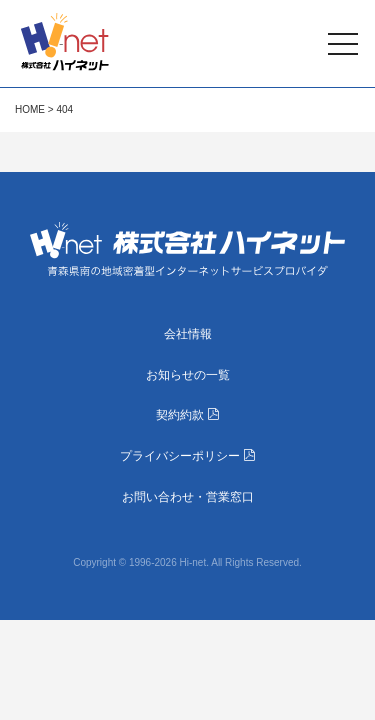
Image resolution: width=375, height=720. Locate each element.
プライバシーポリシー (187, 456)
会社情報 (188, 334)
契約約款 (187, 415)
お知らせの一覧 (188, 375)
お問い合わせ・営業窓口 (188, 497)
